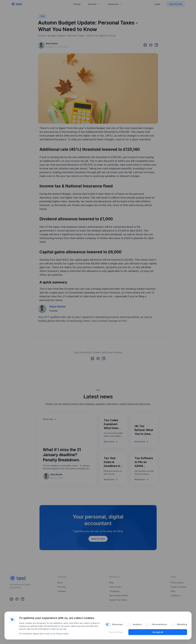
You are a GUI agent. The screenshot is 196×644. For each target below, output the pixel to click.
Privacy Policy (62, 634)
